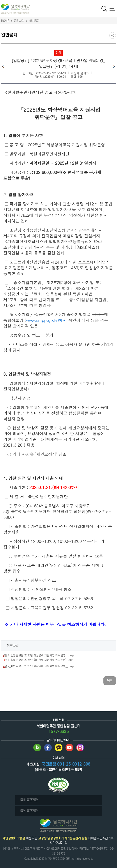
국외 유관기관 (29, 811)
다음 (114, 66)
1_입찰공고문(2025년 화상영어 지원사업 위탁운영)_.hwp (41, 656)
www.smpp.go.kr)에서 (47, 320)
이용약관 (31, 838)
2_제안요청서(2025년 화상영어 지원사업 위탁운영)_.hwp (41, 666)
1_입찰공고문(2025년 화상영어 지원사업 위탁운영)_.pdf (40, 660)
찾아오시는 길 (58, 843)
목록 (110, 681)
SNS (113, 35)
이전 (3, 66)
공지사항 (19, 21)
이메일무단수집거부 (101, 838)
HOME (5, 21)
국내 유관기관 (29, 800)
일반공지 (34, 21)
